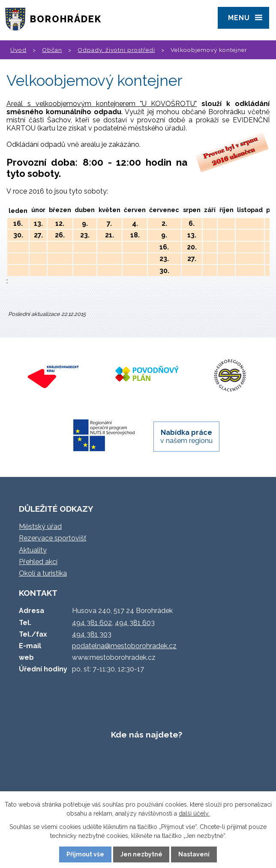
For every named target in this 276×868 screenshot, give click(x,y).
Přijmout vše (85, 854)
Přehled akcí (38, 562)
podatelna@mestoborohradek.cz (124, 646)
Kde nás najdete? (147, 734)
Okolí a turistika (43, 573)
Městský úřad (40, 527)
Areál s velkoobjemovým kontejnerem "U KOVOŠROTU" (102, 104)
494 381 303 (92, 634)
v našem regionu (186, 437)
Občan (52, 50)
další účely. (194, 813)
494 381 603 (135, 623)
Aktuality (33, 550)
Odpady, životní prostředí (116, 50)
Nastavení (194, 854)
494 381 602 (92, 623)
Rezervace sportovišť (52, 538)
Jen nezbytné (141, 854)
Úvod (18, 50)
